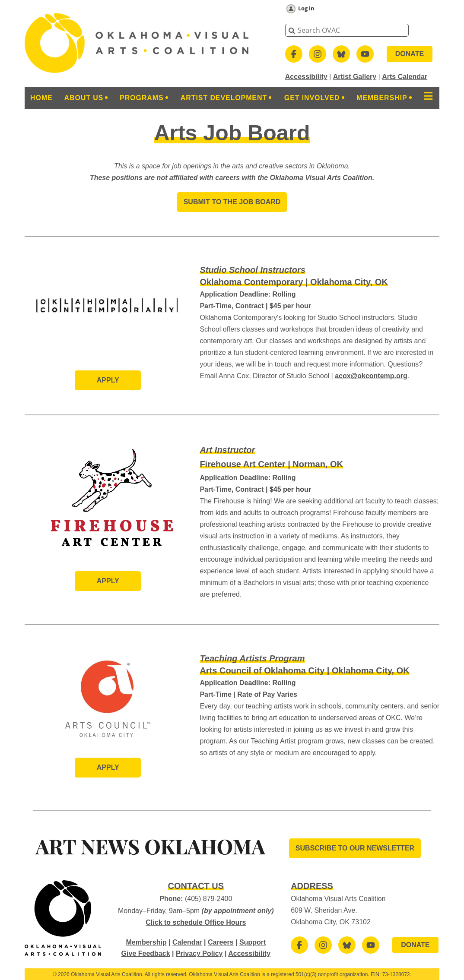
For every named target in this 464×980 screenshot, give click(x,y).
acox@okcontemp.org (371, 376)
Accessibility (306, 77)
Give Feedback (146, 953)
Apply (108, 380)
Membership (146, 942)
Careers (221, 942)
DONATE (410, 54)
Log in (306, 8)
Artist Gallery (355, 77)
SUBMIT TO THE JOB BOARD (232, 202)
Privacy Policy (199, 953)
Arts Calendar (405, 77)
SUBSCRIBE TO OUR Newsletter (355, 848)
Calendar (187, 942)
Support (253, 942)
